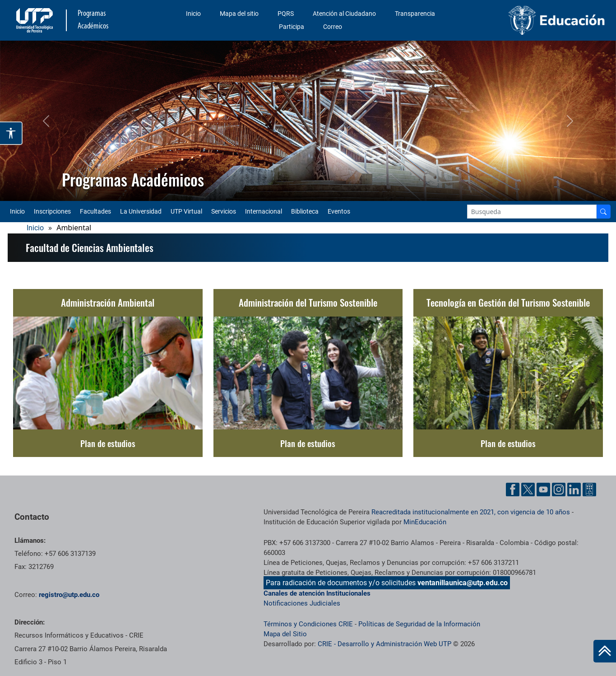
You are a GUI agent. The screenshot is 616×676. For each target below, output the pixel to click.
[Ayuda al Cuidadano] (589, 490)
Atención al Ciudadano (344, 14)
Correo (333, 27)
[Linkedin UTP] (574, 490)
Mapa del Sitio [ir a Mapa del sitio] (285, 634)
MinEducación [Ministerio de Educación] (425, 522)
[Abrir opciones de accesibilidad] (11, 133)
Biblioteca (305, 211)
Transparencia (415, 14)
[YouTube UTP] (543, 490)
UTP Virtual (186, 211)
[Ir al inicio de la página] (605, 651)
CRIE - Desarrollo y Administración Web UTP (384, 644)
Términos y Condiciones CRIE (308, 624)
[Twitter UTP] (528, 490)
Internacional (264, 211)
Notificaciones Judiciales (302, 603)
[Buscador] (603, 212)
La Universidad (141, 211)
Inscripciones (52, 211)
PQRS (286, 14)
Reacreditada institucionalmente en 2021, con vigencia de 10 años (471, 512)
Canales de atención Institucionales (317, 593)
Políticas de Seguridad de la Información (419, 624)
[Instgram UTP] (559, 490)
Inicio (193, 14)
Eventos (339, 211)
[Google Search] (532, 212)
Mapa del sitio (239, 14)
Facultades (95, 211)
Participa (292, 27)
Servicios (224, 211)
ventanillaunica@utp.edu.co (463, 583)
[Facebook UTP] (513, 490)
